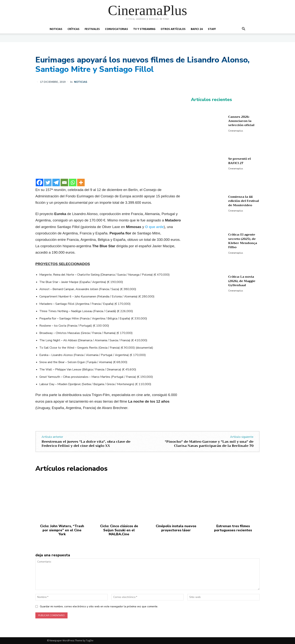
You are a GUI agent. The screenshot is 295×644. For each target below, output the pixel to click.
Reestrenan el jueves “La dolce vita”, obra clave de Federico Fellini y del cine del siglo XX (86, 444)
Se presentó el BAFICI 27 (239, 161)
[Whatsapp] (73, 182)
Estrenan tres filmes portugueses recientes (233, 528)
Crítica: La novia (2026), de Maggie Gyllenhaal (242, 281)
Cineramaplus (236, 131)
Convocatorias (116, 29)
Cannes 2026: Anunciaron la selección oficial (241, 121)
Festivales (92, 29)
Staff (212, 29)
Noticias (56, 29)
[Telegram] (56, 182)
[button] (243, 29)
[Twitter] (48, 182)
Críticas (73, 29)
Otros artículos (173, 29)
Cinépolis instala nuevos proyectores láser (176, 528)
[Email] (64, 182)
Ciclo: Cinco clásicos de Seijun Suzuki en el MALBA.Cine (119, 530)
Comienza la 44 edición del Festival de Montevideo (244, 201)
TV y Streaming (144, 29)
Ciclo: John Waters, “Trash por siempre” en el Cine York (62, 530)
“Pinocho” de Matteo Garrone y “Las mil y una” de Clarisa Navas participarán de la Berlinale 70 (209, 444)
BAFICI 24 (197, 29)
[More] (81, 182)
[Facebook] (40, 182)
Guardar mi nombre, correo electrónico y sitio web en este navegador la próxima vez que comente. (99, 606)
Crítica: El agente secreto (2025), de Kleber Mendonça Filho (243, 241)
